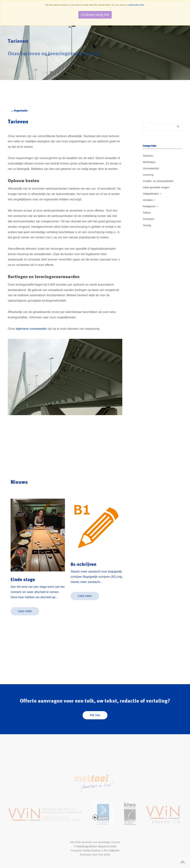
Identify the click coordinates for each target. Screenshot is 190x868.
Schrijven (148, 219)
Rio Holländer (112, 851)
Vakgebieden (152, 194)
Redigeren (150, 206)
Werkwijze (149, 162)
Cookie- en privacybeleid (158, 181)
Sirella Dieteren (92, 851)
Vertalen (149, 200)
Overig (147, 225)
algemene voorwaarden (31, 329)
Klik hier (95, 715)
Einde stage (23, 579)
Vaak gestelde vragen (156, 187)
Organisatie (21, 111)
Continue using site (95, 15)
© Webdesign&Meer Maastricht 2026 (95, 846)
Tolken (147, 213)
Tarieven (148, 156)
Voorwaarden (151, 168)
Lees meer (25, 611)
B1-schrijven (83, 564)
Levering (148, 175)
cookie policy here (136, 5)
